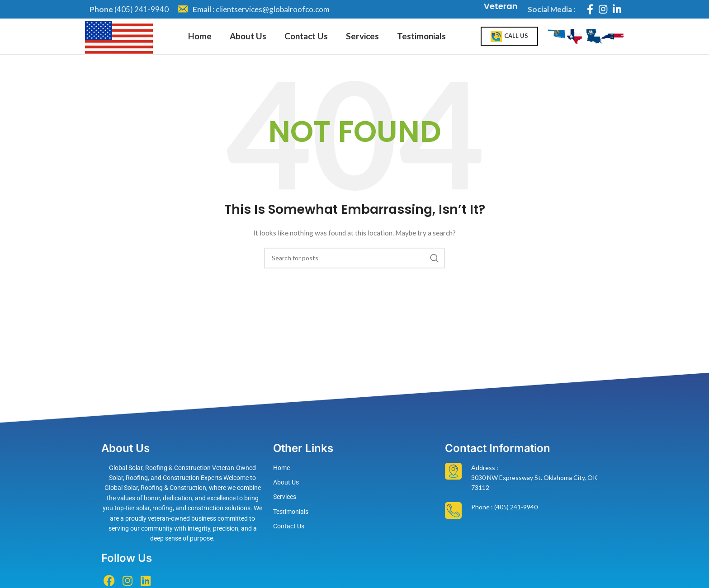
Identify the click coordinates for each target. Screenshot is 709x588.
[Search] (354, 270)
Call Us (509, 43)
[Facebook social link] (590, 9)
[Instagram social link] (603, 9)
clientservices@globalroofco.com (273, 9)
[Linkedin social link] (617, 9)
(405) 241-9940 (142, 9)
